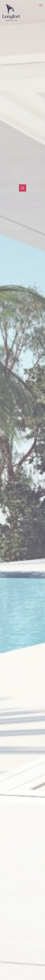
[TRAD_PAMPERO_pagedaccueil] (11, 20)
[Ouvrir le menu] (42, 5)
